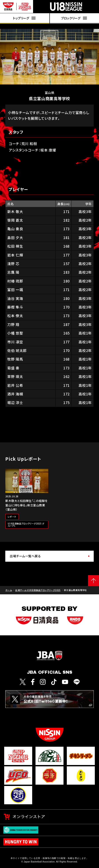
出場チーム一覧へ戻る (25, 556)
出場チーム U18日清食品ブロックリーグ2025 (38, 590)
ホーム (9, 590)
